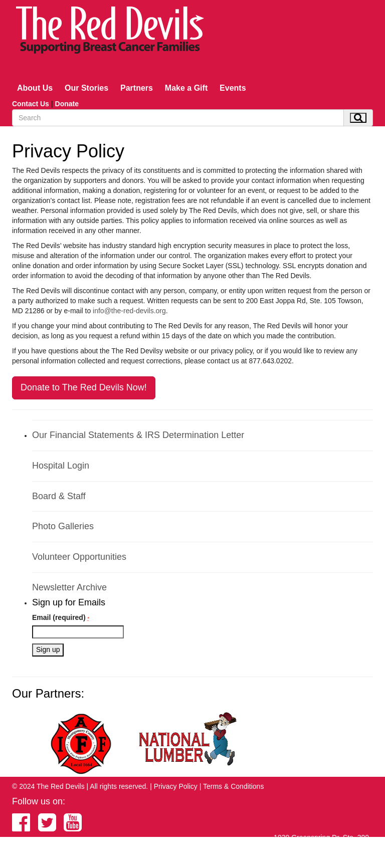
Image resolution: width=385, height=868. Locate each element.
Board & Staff (59, 496)
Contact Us (31, 104)
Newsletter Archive (69, 587)
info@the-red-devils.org (129, 311)
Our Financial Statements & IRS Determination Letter (138, 435)
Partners (137, 88)
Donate (67, 104)
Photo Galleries (63, 526)
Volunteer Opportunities (79, 557)
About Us (35, 88)
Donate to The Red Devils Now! (84, 387)
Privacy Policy (176, 786)
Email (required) (61, 617)
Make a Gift (186, 88)
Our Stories (86, 88)
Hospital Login (61, 466)
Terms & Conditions (233, 786)
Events (233, 88)
